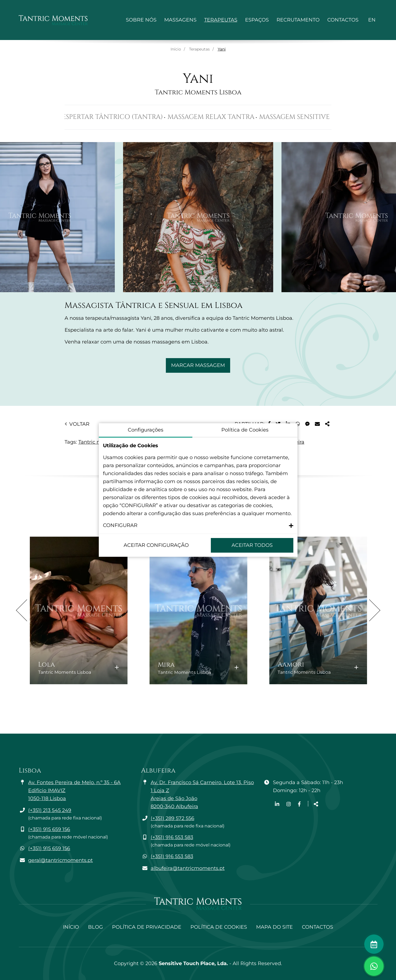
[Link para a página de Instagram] (289, 804)
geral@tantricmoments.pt (60, 860)
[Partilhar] (327, 424)
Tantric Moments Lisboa (198, 92)
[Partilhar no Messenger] (307, 424)
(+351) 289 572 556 (172, 818)
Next (375, 610)
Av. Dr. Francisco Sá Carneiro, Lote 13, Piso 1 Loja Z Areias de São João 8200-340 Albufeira (202, 794)
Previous (22, 610)
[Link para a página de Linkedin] (278, 804)
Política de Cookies (219, 927)
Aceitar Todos (252, 545)
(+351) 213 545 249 (50, 810)
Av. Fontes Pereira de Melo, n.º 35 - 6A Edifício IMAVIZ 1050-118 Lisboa (74, 790)
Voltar (77, 424)
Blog (95, 927)
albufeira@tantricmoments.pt (188, 868)
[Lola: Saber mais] (78, 610)
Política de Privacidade (147, 927)
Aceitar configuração (156, 545)
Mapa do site (274, 927)
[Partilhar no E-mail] (317, 424)
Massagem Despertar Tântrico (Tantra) (108, 117)
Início (176, 49)
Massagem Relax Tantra (228, 117)
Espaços (257, 20)
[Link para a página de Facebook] (299, 804)
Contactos (343, 20)
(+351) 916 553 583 (172, 837)
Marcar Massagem (198, 365)
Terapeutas (221, 20)
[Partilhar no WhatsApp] (298, 424)
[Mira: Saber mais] (198, 610)
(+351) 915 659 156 (49, 829)
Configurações (146, 430)
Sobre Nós (141, 20)
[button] (198, 525)
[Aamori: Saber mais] (318, 610)
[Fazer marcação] (374, 944)
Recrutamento (298, 20)
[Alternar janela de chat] (374, 966)
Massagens (180, 20)
